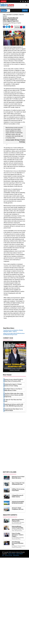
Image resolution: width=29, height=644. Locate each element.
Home (5, 15)
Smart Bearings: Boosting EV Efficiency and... (18, 543)
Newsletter (16, 555)
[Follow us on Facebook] (20, 1)
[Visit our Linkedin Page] (25, 1)
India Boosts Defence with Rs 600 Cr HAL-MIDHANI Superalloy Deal (14, 405)
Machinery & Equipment (12, 15)
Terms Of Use (8, 555)
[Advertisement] (14, 324)
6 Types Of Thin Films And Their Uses (13, 400)
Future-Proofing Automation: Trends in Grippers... (18, 535)
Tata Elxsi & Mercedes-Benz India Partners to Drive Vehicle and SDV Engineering (14, 395)
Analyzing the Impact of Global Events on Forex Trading (13, 385)
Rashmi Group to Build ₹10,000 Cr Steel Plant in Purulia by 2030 (14, 380)
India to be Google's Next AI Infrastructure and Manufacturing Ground (14, 334)
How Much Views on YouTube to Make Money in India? (13, 390)
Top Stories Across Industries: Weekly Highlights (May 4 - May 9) (13, 331)
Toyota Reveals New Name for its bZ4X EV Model (14, 410)
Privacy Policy (12, 554)
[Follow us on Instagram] (28, 1)
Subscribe (3, 1)
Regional (25, 10)
